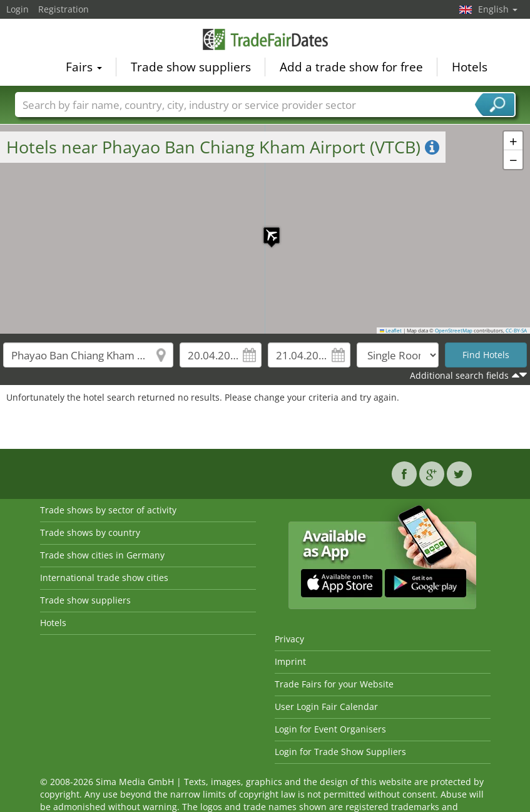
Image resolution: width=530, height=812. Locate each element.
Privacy (289, 639)
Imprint (290, 661)
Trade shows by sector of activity (108, 510)
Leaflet (391, 331)
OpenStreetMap (454, 331)
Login (18, 9)
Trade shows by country (90, 532)
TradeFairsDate (265, 39)
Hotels (470, 66)
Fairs (84, 66)
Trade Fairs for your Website (334, 684)
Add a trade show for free (351, 66)
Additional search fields (459, 375)
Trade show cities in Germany (102, 555)
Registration (64, 9)
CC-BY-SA (516, 331)
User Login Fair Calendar (326, 707)
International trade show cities (104, 578)
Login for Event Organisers (330, 729)
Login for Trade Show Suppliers (340, 752)
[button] (265, 229)
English (498, 9)
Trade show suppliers (191, 66)
